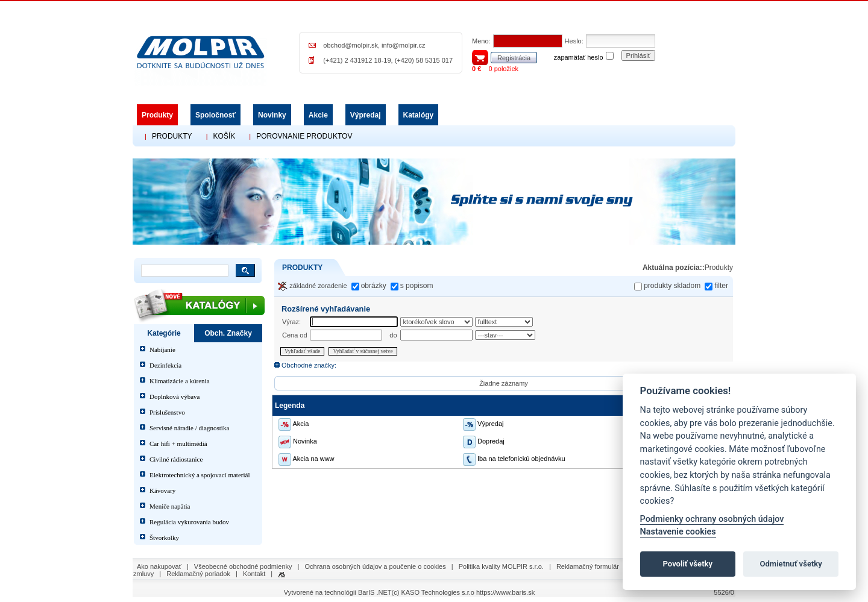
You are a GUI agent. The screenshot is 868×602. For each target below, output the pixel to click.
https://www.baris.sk (505, 592)
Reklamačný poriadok (198, 574)
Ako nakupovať (159, 566)
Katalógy (419, 115)
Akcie (318, 115)
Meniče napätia (170, 506)
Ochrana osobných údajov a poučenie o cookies (376, 566)
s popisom (417, 286)
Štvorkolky (164, 538)
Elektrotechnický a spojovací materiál (200, 475)
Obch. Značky (228, 333)
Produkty (157, 115)
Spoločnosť (215, 115)
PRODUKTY (172, 136)
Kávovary (162, 491)
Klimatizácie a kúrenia (180, 381)
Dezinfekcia (165, 365)
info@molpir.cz (403, 45)
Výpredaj (366, 115)
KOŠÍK (225, 136)
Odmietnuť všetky (791, 564)
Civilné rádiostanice (176, 459)
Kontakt (254, 574)
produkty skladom (672, 286)
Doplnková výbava (175, 397)
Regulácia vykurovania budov (189, 522)
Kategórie (164, 333)
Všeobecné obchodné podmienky (243, 566)
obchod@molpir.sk (351, 45)
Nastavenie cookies (678, 532)
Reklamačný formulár (588, 566)
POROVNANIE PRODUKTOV (304, 136)
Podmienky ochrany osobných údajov (712, 519)
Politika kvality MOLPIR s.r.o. (501, 566)
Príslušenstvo (167, 412)
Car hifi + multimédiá (178, 444)
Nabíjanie (162, 350)
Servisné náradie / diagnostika (189, 428)
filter (721, 286)
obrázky (374, 286)
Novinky (272, 115)
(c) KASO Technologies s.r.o (433, 592)
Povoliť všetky (688, 564)
